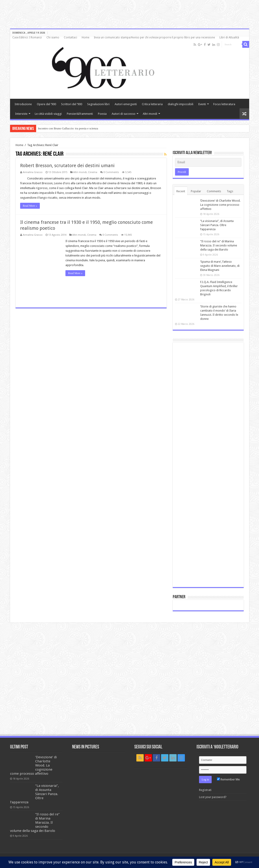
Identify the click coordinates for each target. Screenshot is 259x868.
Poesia (102, 114)
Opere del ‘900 (46, 104)
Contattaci (70, 37)
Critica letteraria (152, 104)
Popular (196, 191)
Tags (230, 191)
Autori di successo (124, 114)
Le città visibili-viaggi (48, 114)
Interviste (21, 114)
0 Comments (111, 172)
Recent (181, 191)
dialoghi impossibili (181, 104)
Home (85, 37)
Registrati (205, 790)
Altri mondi (150, 114)
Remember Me (228, 779)
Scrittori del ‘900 (72, 104)
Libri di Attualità (229, 37)
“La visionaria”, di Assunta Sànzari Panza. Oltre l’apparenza (217, 225)
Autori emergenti (126, 104)
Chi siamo (53, 37)
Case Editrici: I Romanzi (27, 37)
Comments (214, 191)
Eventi (202, 104)
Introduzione (23, 104)
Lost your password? (213, 797)
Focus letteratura (224, 104)
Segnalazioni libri (98, 104)
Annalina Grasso (33, 172)
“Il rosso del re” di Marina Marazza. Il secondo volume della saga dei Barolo (219, 245)
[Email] (208, 162)
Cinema (93, 172)
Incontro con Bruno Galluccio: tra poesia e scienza (68, 128)
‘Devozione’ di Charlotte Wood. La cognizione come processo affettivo (220, 205)
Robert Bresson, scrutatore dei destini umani (67, 166)
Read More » (30, 206)
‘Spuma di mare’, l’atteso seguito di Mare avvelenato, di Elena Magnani (220, 266)
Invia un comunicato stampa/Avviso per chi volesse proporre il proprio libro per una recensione (154, 37)
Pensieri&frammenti (80, 114)
